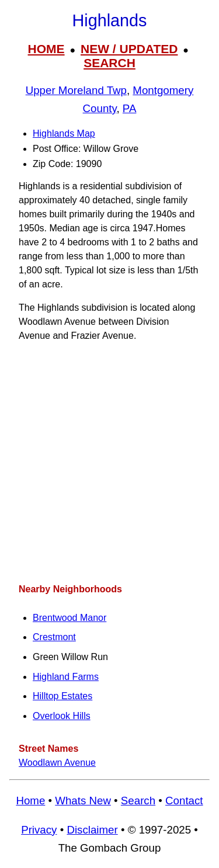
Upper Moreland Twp (76, 90)
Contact (184, 801)
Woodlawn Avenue (57, 763)
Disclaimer (92, 830)
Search (138, 801)
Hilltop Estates (62, 696)
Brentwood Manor (69, 618)
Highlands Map (64, 133)
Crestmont (54, 637)
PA (130, 108)
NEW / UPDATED (129, 49)
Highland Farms (66, 677)
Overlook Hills (62, 716)
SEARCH (109, 63)
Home (30, 801)
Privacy (39, 830)
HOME (46, 49)
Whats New (83, 801)
